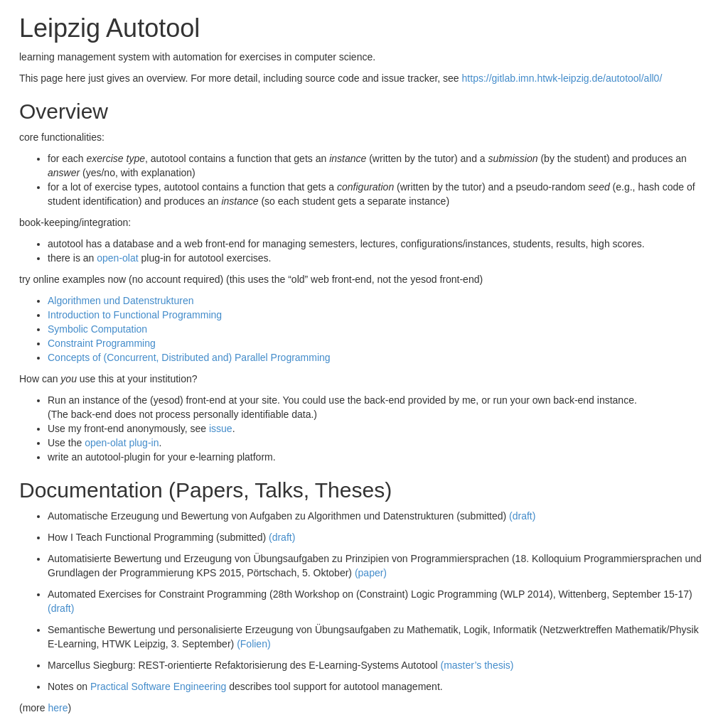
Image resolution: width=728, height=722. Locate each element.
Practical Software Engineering (158, 686)
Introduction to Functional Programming (135, 315)
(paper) (371, 573)
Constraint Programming (102, 343)
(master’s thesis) (477, 665)
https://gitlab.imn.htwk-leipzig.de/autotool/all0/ (562, 78)
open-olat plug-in (122, 443)
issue (221, 429)
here (58, 708)
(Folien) (253, 644)
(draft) (522, 516)
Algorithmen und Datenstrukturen (121, 301)
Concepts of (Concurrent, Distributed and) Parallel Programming (189, 357)
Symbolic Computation (97, 329)
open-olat (117, 258)
